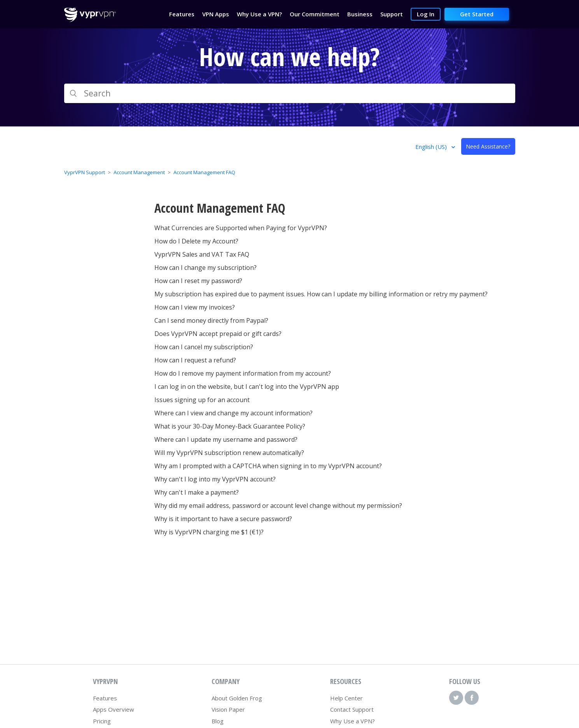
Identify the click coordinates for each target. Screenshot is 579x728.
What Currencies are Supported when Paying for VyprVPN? (241, 228)
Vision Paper (228, 709)
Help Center (346, 698)
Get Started (477, 14)
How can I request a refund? (195, 360)
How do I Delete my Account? (196, 241)
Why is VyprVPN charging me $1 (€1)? (209, 532)
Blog (218, 721)
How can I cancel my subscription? (204, 347)
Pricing (102, 721)
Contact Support (352, 709)
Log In (426, 14)
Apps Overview (114, 709)
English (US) (432, 147)
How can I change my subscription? (206, 268)
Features (105, 698)
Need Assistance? (488, 146)
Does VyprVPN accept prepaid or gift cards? (218, 334)
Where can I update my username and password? (226, 439)
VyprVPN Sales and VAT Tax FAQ (202, 254)
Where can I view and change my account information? (234, 413)
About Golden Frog (237, 698)
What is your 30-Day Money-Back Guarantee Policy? (230, 426)
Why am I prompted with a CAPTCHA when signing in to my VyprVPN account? (268, 466)
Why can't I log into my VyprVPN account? (215, 479)
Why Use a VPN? (352, 721)
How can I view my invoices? (195, 307)
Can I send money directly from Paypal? (211, 320)
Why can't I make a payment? (197, 492)
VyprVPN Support (85, 172)
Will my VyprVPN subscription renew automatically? (229, 453)
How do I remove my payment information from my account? (243, 373)
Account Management (139, 172)
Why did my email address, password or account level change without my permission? (278, 506)
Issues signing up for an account (202, 400)
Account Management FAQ (204, 172)
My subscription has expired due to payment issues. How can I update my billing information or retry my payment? (321, 294)
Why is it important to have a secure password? (223, 519)
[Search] (290, 93)
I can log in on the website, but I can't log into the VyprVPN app (247, 387)
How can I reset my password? (198, 281)
